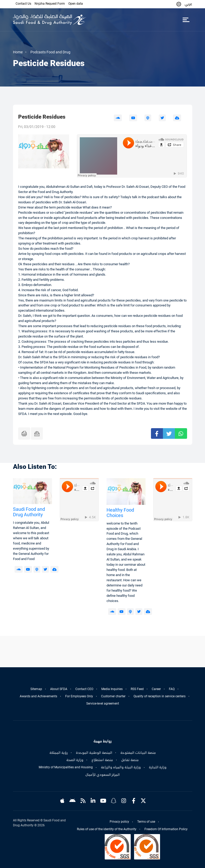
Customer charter (113, 696)
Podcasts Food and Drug (50, 52)
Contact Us (23, 4)
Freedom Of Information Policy (166, 829)
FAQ (172, 689)
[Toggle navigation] (186, 20)
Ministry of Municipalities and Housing (66, 767)
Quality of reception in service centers (160, 696)
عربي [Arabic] (188, 4)
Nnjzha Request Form (50, 4)
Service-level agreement (103, 704)
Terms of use (146, 822)
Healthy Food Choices (120, 513)
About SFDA (59, 689)
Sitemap (36, 689)
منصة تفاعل (130, 760)
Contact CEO (84, 689)
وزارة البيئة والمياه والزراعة (121, 767)
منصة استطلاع (102, 760)
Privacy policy (119, 822)
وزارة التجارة (158, 767)
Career (156, 689)
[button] (179, 4)
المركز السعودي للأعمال (102, 775)
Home (18, 52)
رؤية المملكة (59, 753)
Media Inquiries (112, 689)
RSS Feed (137, 689)
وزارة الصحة (75, 760)
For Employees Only (79, 696)
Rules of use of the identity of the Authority (107, 829)
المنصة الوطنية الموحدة (94, 753)
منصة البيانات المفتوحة (138, 753)
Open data (76, 4)
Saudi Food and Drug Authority (29, 512)
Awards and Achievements (38, 696)
